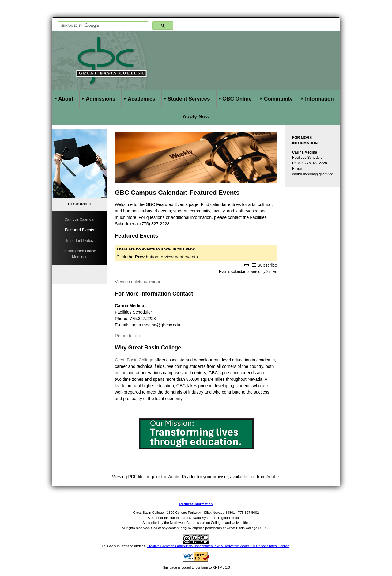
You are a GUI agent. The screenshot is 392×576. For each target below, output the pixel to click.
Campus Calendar (79, 219)
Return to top (127, 336)
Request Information (196, 504)
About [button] (66, 99)
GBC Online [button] (237, 99)
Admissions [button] (100, 99)
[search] (102, 26)
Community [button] (278, 99)
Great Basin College (134, 360)
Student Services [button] (189, 99)
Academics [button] (141, 99)
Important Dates (79, 241)
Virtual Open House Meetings (79, 254)
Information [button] (319, 99)
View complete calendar (138, 282)
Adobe (273, 477)
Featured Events (80, 230)
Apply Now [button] (196, 117)
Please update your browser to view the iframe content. (196, 260)
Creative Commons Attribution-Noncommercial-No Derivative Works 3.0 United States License (218, 546)
